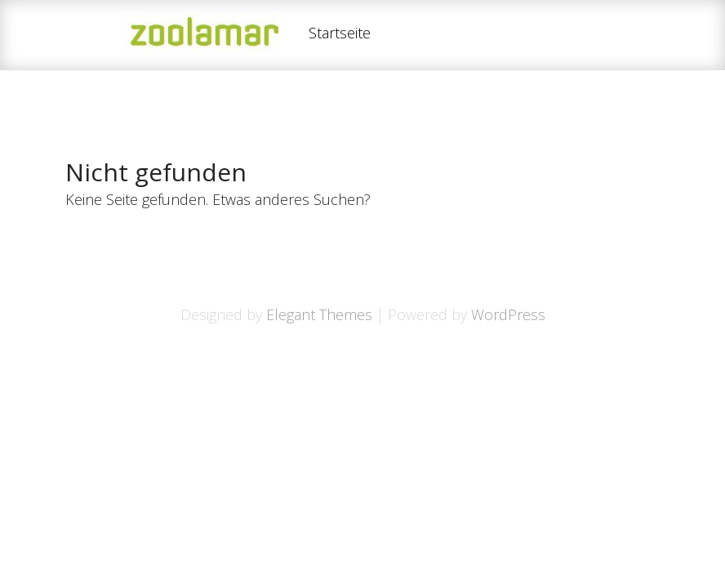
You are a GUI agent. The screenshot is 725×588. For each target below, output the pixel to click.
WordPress (508, 314)
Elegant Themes (319, 314)
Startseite (340, 34)
